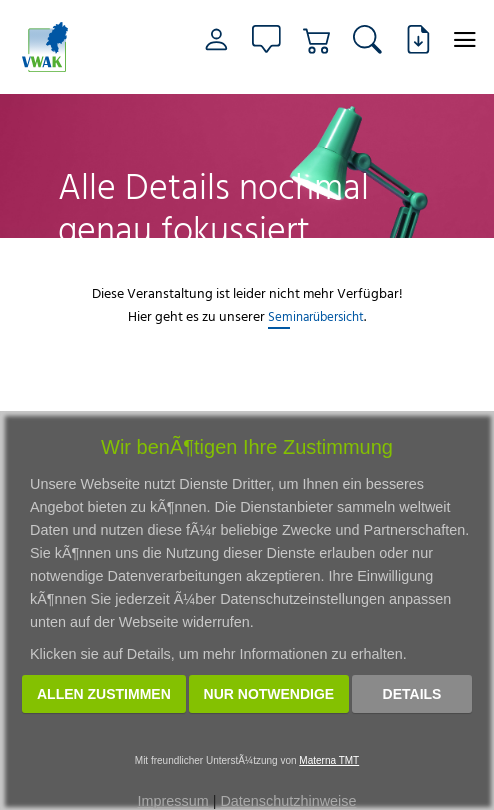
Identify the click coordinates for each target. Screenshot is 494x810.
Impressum (173, 801)
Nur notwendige (269, 694)
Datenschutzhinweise (288, 801)
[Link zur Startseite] (53, 47)
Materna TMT (329, 760)
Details (412, 694)
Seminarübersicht (316, 316)
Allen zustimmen (104, 694)
